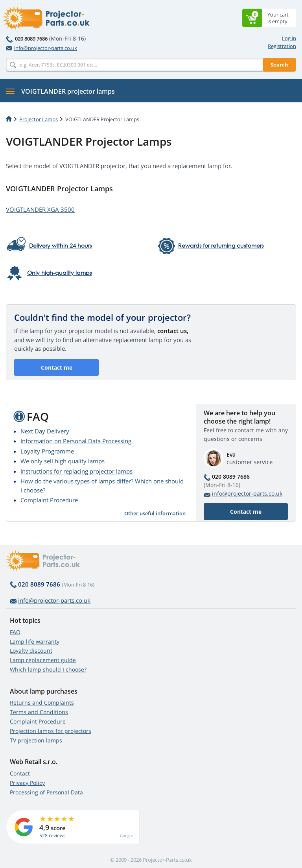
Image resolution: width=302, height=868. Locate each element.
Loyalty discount (31, 651)
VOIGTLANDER (40, 209)
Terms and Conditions (39, 712)
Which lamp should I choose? (48, 669)
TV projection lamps (36, 740)
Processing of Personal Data (46, 792)
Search (279, 65)
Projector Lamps (39, 119)
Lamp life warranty (35, 641)
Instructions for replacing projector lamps (76, 471)
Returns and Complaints (42, 702)
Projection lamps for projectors (51, 731)
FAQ (15, 632)
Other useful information (155, 513)
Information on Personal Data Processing (76, 441)
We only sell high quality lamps (63, 461)
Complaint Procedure (49, 500)
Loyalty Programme (47, 451)
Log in (289, 38)
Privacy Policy (27, 783)
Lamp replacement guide (43, 660)
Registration (282, 46)
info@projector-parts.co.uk (41, 48)
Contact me (57, 367)
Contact (20, 773)
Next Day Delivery (45, 431)
